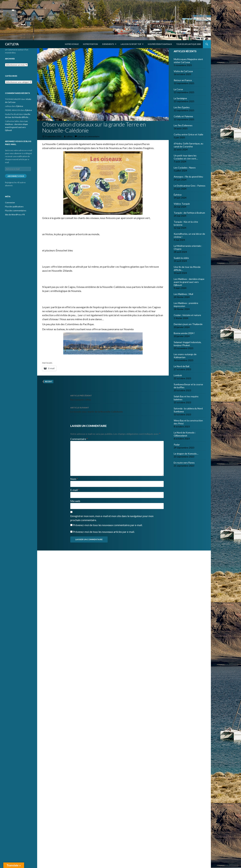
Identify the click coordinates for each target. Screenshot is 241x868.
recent (49, 381)
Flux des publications (14, 207)
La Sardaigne (180, 98)
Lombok (178, 375)
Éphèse (178, 195)
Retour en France (183, 80)
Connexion (10, 202)
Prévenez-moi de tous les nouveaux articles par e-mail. (104, 532)
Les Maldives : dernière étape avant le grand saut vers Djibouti (189, 282)
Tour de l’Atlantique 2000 (188, 44)
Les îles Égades (182, 107)
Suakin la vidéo (181, 258)
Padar (177, 445)
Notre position (90, 44)
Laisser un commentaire (88, 136)
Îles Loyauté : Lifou (117, 397)
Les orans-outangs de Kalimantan (185, 356)
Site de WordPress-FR (15, 215)
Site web (75, 501)
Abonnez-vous (16, 176)
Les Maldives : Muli (183, 294)
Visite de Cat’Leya (183, 71)
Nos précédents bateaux (160, 44)
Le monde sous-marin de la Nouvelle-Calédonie (117, 409)
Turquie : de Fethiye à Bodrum (189, 213)
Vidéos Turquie (182, 204)
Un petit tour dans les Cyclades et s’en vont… (186, 157)
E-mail (75, 490)
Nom (74, 479)
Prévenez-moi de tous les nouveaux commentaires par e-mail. (108, 525)
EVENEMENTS (108, 44)
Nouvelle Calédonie (50, 118)
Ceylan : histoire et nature (187, 315)
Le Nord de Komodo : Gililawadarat (185, 434)
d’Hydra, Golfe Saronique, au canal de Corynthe (188, 145)
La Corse (178, 89)
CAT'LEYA (12, 44)
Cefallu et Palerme (183, 116)
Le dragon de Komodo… (186, 454)
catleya (69, 136)
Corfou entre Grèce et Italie (188, 134)
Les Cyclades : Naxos (185, 168)
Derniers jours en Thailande (188, 324)
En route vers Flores (184, 463)
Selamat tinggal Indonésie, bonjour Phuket (188, 344)
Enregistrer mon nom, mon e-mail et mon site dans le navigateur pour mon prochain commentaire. (112, 518)
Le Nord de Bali (182, 366)
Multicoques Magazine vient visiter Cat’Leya (188, 61)
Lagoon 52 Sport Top (131, 44)
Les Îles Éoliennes (183, 125)
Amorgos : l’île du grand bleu (188, 177)
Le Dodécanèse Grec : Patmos (190, 186)
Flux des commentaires (16, 211)
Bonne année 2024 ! (184, 333)
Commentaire (79, 439)
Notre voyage (72, 44)
